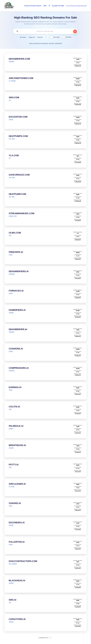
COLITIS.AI (14, 410)
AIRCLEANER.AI (17, 487)
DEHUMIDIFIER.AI (18, 333)
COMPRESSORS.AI (19, 371)
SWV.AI (12, 603)
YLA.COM (14, 159)
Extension (69, 37)
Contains (24, 37)
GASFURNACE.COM (19, 178)
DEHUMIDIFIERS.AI (19, 275)
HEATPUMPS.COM (18, 140)
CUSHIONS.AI (16, 352)
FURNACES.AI (16, 294)
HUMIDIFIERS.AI (17, 314)
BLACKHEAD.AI (17, 584)
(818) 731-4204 (58, 6)
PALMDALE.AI (16, 429)
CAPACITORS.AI (17, 623)
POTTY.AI (14, 468)
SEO (45, 6)
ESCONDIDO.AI (17, 526)
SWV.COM (14, 101)
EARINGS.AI (15, 391)
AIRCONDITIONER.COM (21, 82)
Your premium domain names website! (45, 43)
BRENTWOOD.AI (17, 449)
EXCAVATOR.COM (18, 120)
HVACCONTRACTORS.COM (23, 565)
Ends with (40, 37)
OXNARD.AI (15, 507)
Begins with (32, 37)
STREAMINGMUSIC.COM (22, 217)
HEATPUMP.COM (17, 198)
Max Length (56, 37)
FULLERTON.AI (17, 545)
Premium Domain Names (33, 6)
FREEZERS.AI (16, 256)
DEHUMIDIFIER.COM (19, 59)
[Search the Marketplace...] (45, 31)
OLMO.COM (15, 236)
